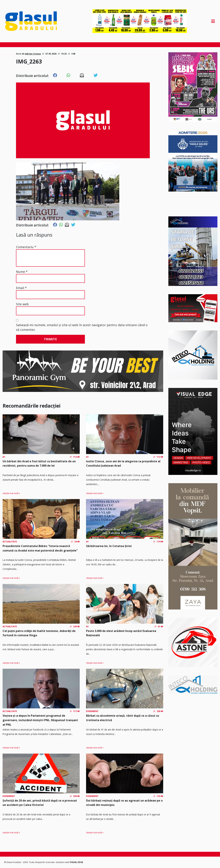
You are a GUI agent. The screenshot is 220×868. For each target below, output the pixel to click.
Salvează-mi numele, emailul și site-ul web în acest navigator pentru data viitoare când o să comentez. (82, 327)
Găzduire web (63, 862)
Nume (22, 272)
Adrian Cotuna (33, 54)
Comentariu (26, 247)
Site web (22, 304)
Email (21, 288)
